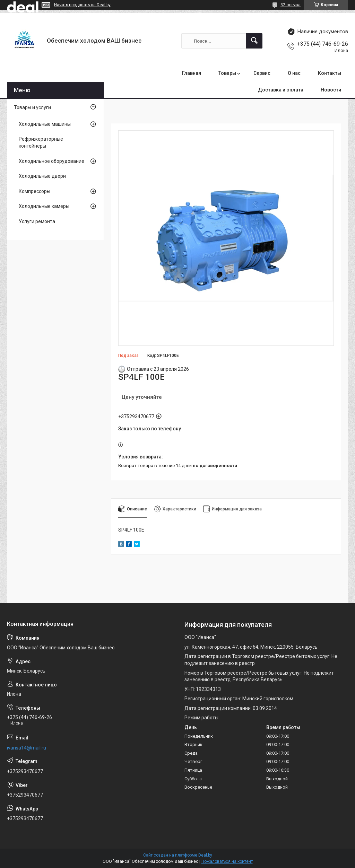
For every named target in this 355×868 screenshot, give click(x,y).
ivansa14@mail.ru (27, 748)
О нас (294, 73)
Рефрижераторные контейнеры (41, 142)
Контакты (330, 73)
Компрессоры (34, 191)
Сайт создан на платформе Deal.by (178, 855)
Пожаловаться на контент (227, 861)
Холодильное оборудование (51, 161)
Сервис (262, 73)
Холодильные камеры (44, 206)
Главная (192, 73)
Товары (227, 73)
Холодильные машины (45, 124)
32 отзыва (291, 5)
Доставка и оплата (281, 90)
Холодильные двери (42, 176)
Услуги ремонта (37, 221)
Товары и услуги (32, 107)
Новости (331, 90)
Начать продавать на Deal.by (82, 5)
